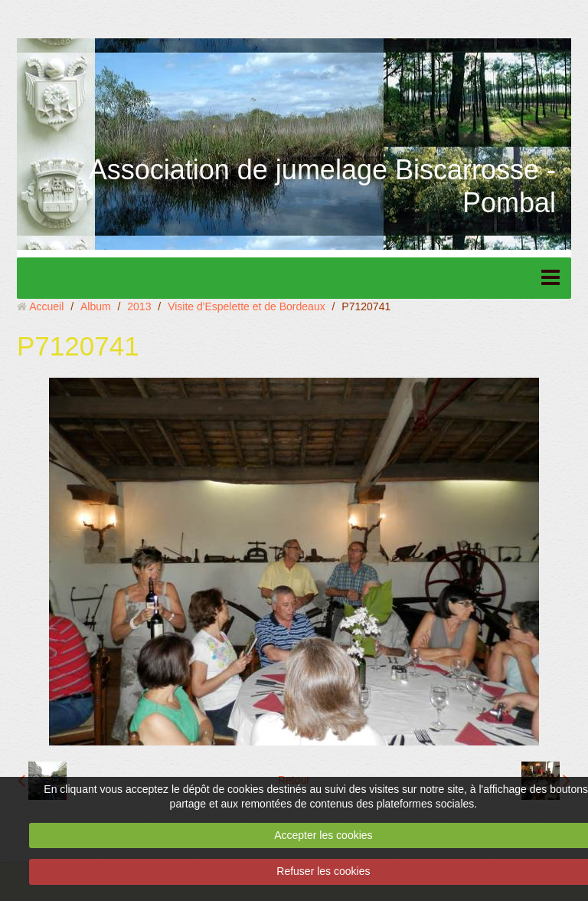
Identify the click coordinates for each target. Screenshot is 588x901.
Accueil (46, 306)
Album (96, 306)
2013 (139, 306)
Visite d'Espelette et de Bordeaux (247, 306)
